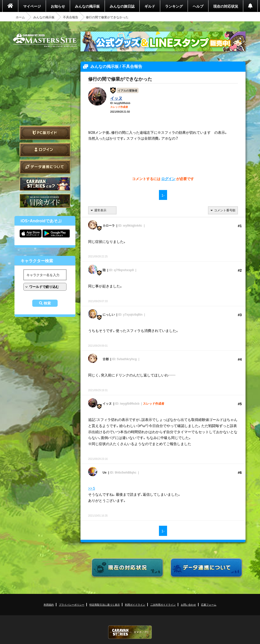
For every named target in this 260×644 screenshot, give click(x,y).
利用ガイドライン (135, 604)
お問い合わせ (188, 604)
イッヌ (116, 98)
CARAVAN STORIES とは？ (45, 184)
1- (163, 195)
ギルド (150, 6)
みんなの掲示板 (87, 6)
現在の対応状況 (226, 6)
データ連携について (45, 167)
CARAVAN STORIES (130, 632)
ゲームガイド (45, 201)
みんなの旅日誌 (122, 6)
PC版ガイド (45, 133)
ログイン (45, 150)
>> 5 (92, 488)
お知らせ (58, 6)
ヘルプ (198, 6)
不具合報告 (71, 17)
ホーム (20, 17)
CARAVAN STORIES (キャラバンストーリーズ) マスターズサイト (45, 40)
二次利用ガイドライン (163, 604)
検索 (47, 303)
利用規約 (49, 604)
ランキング (174, 6)
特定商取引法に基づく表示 (105, 604)
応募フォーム (209, 604)
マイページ (32, 6)
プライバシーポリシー (72, 604)
